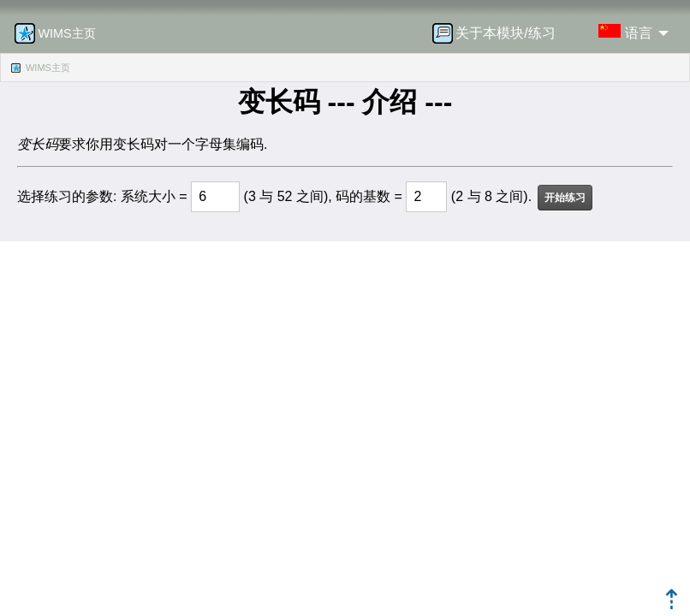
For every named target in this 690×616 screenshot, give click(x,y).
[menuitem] (499, 33)
